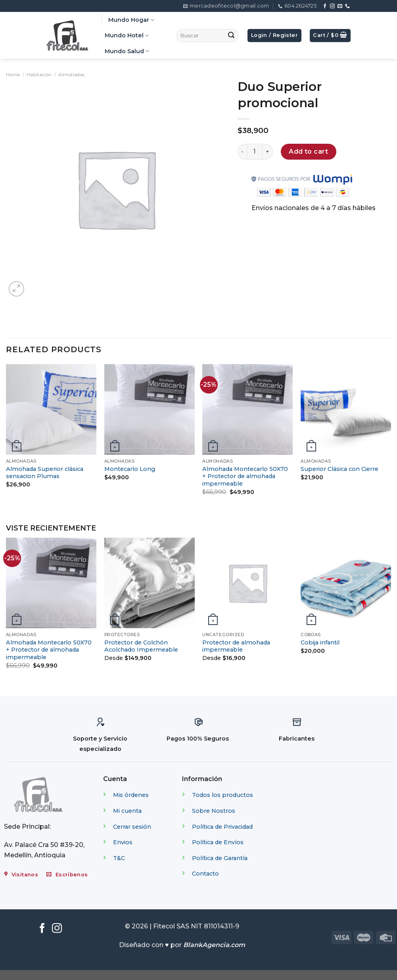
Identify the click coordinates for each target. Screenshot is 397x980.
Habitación (39, 74)
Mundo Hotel (127, 36)
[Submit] (231, 36)
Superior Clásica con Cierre (339, 469)
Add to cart (308, 151)
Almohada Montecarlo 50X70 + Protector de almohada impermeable (245, 476)
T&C (119, 858)
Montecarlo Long (130, 469)
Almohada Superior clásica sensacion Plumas (45, 473)
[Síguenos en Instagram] (332, 6)
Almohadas (71, 74)
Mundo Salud (127, 51)
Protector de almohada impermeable (236, 646)
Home (13, 74)
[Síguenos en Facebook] (325, 6)
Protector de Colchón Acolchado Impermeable (141, 646)
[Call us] (347, 6)
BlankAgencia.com (214, 945)
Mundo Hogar (131, 20)
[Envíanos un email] (340, 6)
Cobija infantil (320, 642)
